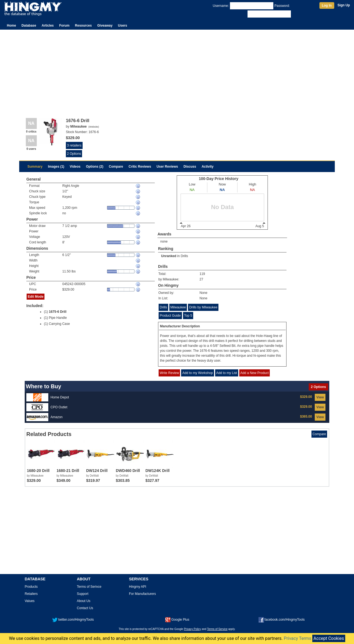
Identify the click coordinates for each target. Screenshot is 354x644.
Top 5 (188, 316)
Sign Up (344, 5)
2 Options (74, 154)
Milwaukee (178, 307)
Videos (75, 167)
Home (11, 26)
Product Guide (170, 316)
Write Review (169, 373)
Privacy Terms (297, 638)
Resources (83, 26)
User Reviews (167, 167)
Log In (327, 5)
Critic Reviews (140, 167)
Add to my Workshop (197, 373)
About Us (84, 601)
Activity (208, 167)
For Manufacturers (142, 594)
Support (83, 594)
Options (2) (95, 167)
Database (29, 26)
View (320, 397)
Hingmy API (138, 587)
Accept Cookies (329, 638)
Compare (116, 167)
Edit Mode (36, 297)
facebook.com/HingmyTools (282, 620)
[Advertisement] (177, 71)
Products (31, 587)
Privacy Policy (192, 629)
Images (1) (56, 167)
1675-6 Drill (58, 312)
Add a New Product (255, 373)
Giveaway (105, 26)
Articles (48, 26)
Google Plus (177, 620)
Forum (64, 26)
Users (123, 26)
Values (30, 601)
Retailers (31, 594)
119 (202, 274)
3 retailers (74, 145)
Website (94, 127)
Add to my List (227, 373)
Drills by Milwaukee (203, 307)
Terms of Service (217, 629)
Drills (184, 256)
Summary (35, 167)
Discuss (190, 167)
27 (201, 279)
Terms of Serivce (89, 587)
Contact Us (85, 608)
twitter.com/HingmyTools (73, 620)
